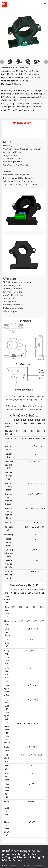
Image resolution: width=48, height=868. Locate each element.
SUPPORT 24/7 (33, 866)
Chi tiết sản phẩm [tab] (22, 123)
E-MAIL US (9, 866)
